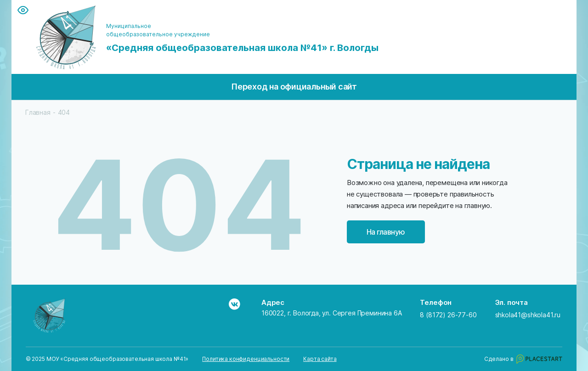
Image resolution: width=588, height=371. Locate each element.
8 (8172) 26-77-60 (448, 315)
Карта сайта (320, 359)
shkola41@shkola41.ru (528, 315)
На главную (386, 232)
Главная (38, 112)
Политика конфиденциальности (246, 359)
